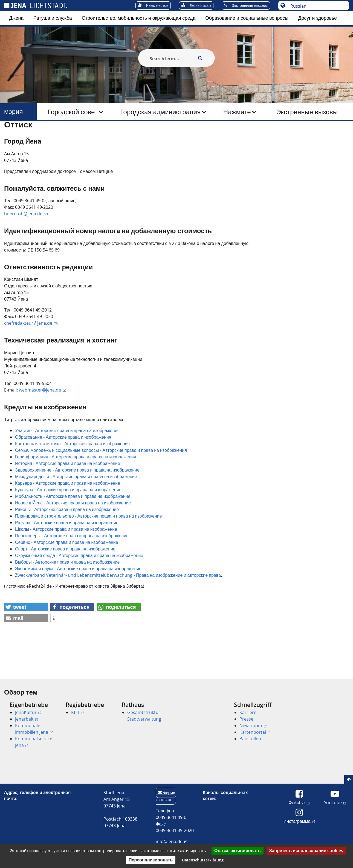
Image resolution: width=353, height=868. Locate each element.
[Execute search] (200, 58)
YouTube (335, 802)
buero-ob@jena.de (26, 241)
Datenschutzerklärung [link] (203, 860)
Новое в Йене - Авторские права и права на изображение (73, 529)
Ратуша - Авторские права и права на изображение (67, 549)
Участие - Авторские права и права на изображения (67, 457)
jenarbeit (27, 719)
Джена (16, 18)
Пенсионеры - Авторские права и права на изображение (72, 562)
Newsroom (253, 726)
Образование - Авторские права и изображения (63, 464)
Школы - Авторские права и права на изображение (66, 556)
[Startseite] (10, 135)
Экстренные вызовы (307, 112)
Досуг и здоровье (318, 18)
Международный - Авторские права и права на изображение (76, 503)
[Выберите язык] (316, 6)
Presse (246, 719)
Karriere (248, 712)
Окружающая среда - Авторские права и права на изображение (79, 582)
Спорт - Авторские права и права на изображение (65, 575)
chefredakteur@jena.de (31, 350)
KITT (78, 712)
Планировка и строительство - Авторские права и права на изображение (89, 542)
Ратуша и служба (53, 18)
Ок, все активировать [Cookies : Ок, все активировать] (238, 850)
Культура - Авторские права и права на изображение (68, 516)
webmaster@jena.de (43, 416)
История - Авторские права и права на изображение (68, 490)
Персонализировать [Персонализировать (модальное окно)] (151, 860)
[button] (26, 634)
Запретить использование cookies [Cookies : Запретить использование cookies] (306, 850)
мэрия (14, 112)
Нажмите (237, 112)
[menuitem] (16, 18)
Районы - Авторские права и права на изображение (67, 536)
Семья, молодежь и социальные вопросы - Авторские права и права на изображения (101, 477)
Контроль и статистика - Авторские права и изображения (72, 470)
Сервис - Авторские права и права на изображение (67, 569)
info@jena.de (172, 841)
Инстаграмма (299, 821)
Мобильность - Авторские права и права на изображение (73, 523)
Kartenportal (255, 732)
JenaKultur (28, 712)
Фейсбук (299, 802)
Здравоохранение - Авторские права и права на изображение (77, 496)
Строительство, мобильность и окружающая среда (139, 18)
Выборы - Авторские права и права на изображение (67, 589)
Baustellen (250, 739)
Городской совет (73, 112)
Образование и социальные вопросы (247, 18)
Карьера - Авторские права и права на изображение (68, 510)
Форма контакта (165, 796)
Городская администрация (160, 112)
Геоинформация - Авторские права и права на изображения (76, 483)
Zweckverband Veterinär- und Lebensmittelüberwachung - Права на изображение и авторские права (118, 602)
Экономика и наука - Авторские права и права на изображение (78, 595)
